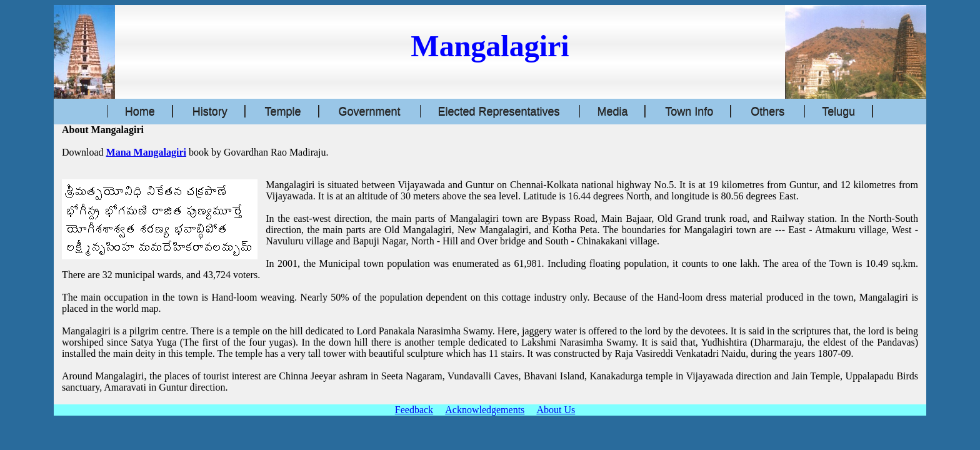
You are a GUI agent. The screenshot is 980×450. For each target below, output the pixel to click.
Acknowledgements (485, 410)
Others (767, 111)
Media (612, 111)
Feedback (414, 410)
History (210, 111)
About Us (556, 410)
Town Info (689, 111)
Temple (283, 111)
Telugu (838, 111)
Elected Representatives (498, 111)
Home (140, 111)
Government (369, 111)
